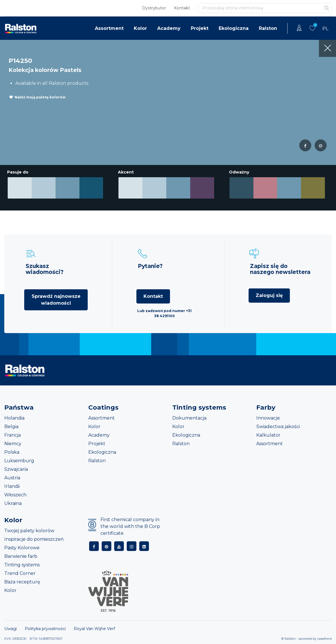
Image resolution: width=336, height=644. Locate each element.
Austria (12, 478)
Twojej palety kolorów (29, 531)
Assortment (109, 28)
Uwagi (11, 629)
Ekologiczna (234, 28)
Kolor (140, 28)
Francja (13, 435)
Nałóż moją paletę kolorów (40, 97)
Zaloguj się (269, 295)
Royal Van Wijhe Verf (94, 629)
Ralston (268, 28)
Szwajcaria (16, 469)
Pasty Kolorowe (22, 548)
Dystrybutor (154, 8)
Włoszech (15, 495)
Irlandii (12, 486)
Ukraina (13, 503)
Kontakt (182, 8)
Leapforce (324, 639)
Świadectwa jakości (278, 427)
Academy (169, 28)
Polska (12, 452)
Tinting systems (22, 565)
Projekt (200, 28)
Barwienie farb (21, 556)
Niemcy (13, 444)
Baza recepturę (22, 582)
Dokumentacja (189, 418)
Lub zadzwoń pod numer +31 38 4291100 (164, 313)
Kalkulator (268, 435)
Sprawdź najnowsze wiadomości (56, 300)
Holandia (14, 418)
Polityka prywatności (45, 629)
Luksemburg (19, 461)
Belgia (11, 427)
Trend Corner (20, 573)
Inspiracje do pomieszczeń (34, 539)
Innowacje (268, 418)
